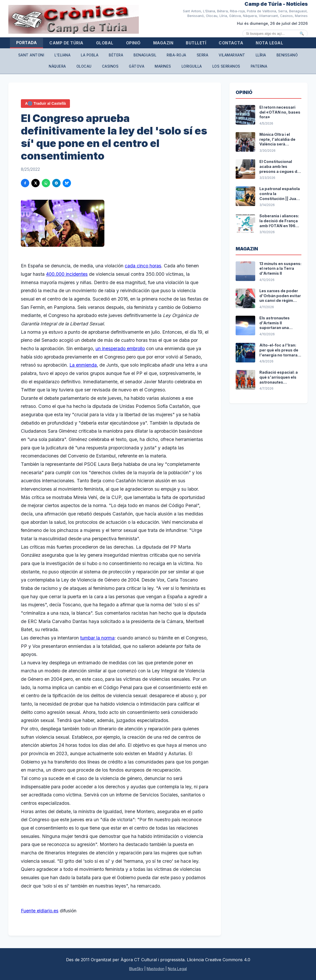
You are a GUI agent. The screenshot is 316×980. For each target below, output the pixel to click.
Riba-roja (177, 55)
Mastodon (156, 969)
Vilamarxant (232, 55)
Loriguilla (192, 66)
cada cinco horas (143, 266)
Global (105, 43)
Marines (163, 66)
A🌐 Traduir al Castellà (45, 103)
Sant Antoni (31, 55)
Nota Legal (269, 43)
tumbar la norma (97, 638)
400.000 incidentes (67, 274)
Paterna (259, 66)
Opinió (133, 43)
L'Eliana (62, 55)
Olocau (84, 66)
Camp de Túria (66, 43)
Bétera (116, 55)
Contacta (231, 43)
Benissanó (287, 55)
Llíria (261, 55)
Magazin (163, 43)
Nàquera (57, 66)
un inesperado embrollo (120, 348)
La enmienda (83, 365)
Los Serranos (226, 66)
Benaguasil (145, 55)
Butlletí (196, 43)
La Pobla (90, 55)
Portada (27, 43)
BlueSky (136, 969)
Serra (203, 55)
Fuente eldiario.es (40, 911)
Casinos (110, 66)
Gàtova (137, 66)
